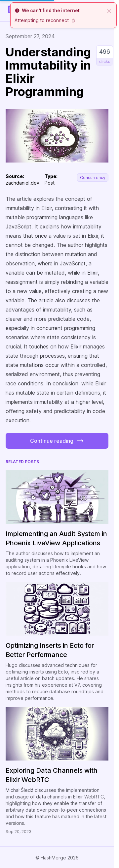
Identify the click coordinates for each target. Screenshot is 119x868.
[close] (109, 11)
